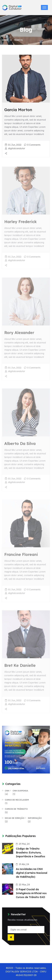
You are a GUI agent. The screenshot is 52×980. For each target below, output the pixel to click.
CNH (7, 791)
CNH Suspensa (20, 791)
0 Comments (34, 145)
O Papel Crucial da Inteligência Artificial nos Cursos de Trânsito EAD (31, 893)
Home (6, 40)
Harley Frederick (21, 223)
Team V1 (18, 40)
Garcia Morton (18, 110)
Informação (35, 818)
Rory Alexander (19, 334)
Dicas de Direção (15, 818)
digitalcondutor (17, 149)
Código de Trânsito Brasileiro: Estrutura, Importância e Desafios (31, 853)
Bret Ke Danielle (20, 667)
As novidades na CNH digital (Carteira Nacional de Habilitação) (32, 873)
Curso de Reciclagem (17, 800)
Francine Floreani (21, 556)
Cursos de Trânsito (16, 809)
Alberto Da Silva (20, 445)
